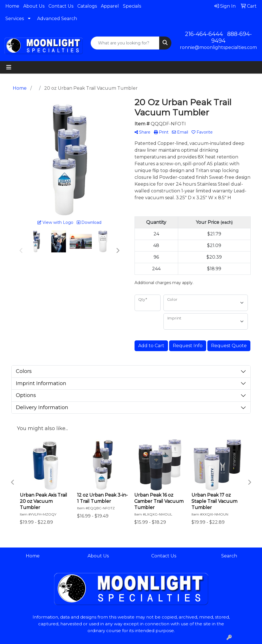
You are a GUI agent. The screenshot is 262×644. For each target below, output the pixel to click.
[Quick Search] (125, 43)
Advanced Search (57, 19)
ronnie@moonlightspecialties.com (218, 47)
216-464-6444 (204, 34)
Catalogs (87, 6)
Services (15, 19)
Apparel (110, 6)
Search (229, 556)
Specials (132, 6)
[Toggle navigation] (9, 67)
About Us (34, 6)
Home (12, 6)
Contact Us (61, 6)
